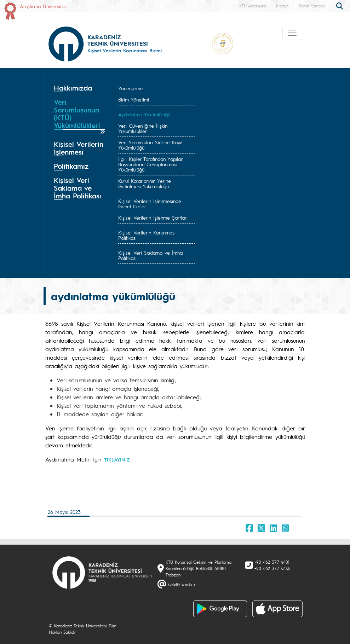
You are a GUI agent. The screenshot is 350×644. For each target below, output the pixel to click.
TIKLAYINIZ (117, 459)
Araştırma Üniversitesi (44, 6)
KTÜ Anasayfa (253, 6)
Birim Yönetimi (134, 99)
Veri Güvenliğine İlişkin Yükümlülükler (143, 128)
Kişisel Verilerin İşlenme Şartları (153, 217)
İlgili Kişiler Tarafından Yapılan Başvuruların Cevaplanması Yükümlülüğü (151, 164)
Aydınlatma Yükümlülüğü (144, 114)
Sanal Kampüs (312, 6)
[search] (340, 5)
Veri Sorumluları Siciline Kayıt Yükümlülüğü (150, 145)
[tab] (80, 88)
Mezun (282, 6)
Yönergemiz (131, 88)
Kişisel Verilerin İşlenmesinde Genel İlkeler (150, 204)
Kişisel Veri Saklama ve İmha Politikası (150, 255)
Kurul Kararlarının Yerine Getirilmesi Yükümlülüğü (145, 183)
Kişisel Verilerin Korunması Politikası (147, 235)
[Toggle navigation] (292, 33)
